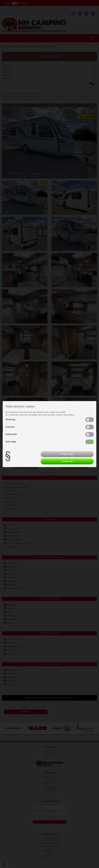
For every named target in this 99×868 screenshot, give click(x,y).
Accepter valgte (67, 454)
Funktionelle (11, 434)
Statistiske (10, 427)
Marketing (10, 419)
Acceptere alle (67, 461)
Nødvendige (11, 442)
